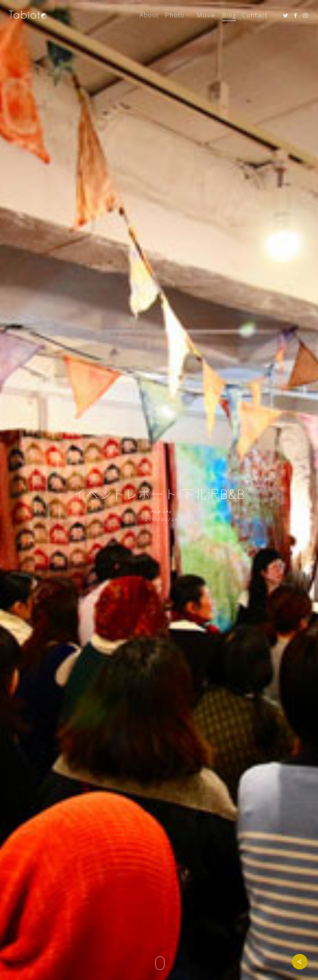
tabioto (161, 512)
